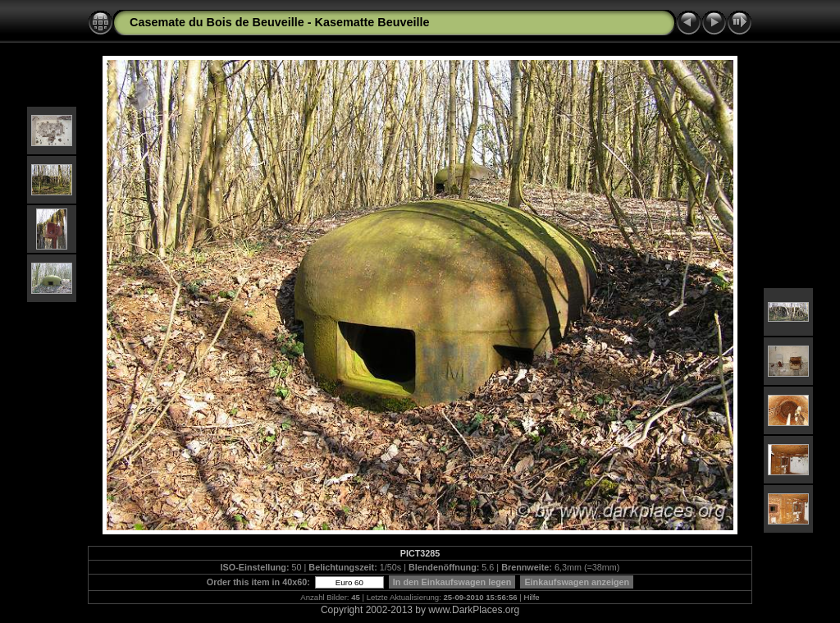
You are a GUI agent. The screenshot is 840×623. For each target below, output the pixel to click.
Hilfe (532, 597)
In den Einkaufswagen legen (452, 582)
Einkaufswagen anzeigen (577, 582)
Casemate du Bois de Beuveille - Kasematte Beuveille (280, 22)
